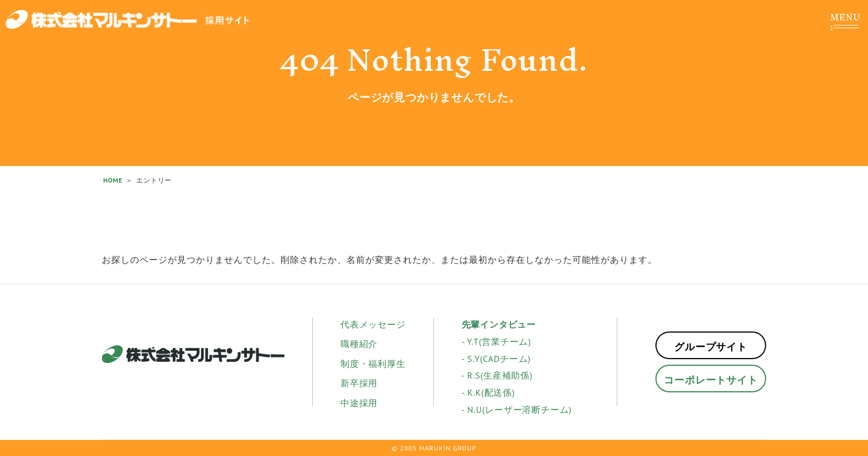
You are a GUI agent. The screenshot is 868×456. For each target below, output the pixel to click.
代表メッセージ (373, 324)
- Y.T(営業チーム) (497, 341)
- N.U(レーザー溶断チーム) (517, 410)
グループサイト (711, 347)
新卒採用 (359, 383)
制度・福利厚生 (373, 364)
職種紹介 (359, 344)
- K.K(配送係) (489, 392)
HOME (113, 180)
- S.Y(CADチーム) (496, 359)
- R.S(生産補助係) (497, 375)
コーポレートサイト (711, 380)
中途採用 (359, 403)
